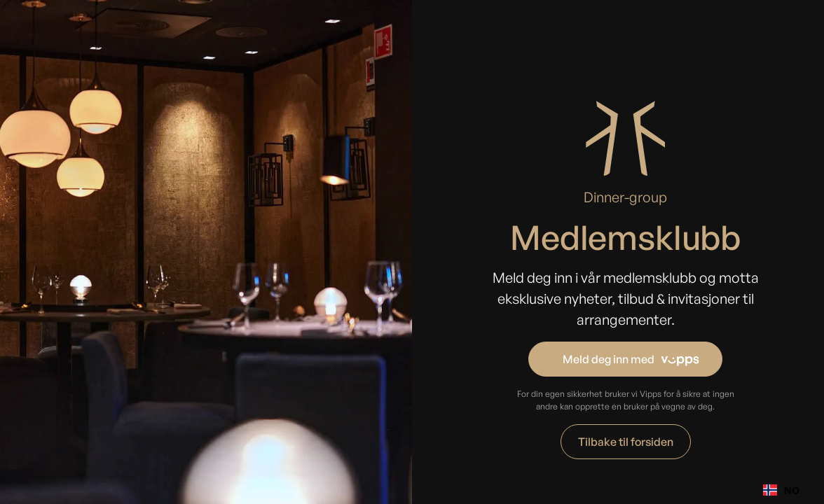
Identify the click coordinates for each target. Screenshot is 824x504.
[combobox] (781, 490)
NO (781, 490)
